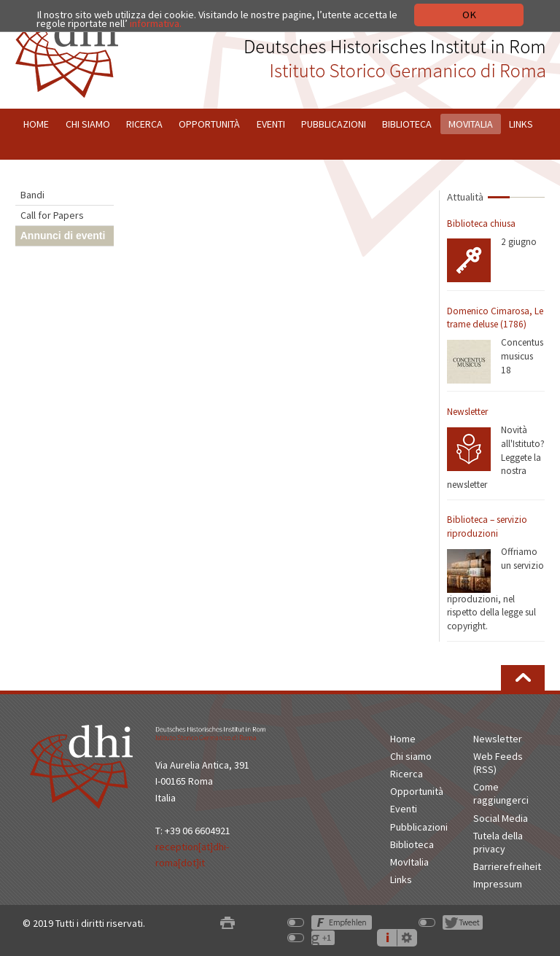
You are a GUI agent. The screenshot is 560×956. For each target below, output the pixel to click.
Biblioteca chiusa (481, 224)
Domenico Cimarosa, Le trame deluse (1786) (495, 318)
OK (469, 15)
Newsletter (467, 412)
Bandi (32, 195)
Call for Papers (52, 215)
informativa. (156, 23)
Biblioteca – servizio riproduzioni (487, 526)
